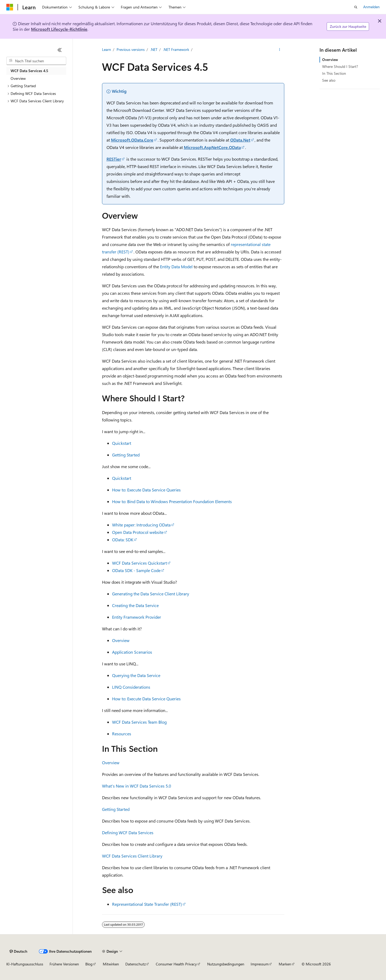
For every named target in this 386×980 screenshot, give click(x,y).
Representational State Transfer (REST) (147, 904)
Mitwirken (111, 964)
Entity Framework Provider (137, 617)
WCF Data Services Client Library (132, 856)
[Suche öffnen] (356, 7)
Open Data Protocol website (138, 532)
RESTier (114, 159)
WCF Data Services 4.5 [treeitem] (29, 71)
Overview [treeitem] (18, 78)
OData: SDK (123, 540)
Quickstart (122, 443)
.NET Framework (176, 49)
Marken (285, 964)
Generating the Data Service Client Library (151, 594)
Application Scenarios (132, 652)
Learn (107, 49)
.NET (154, 49)
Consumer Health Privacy (176, 964)
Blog (89, 964)
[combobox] (36, 61)
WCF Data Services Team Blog (139, 722)
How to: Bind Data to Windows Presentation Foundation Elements (172, 501)
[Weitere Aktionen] (279, 50)
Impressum (260, 964)
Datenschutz (136, 964)
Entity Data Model (176, 267)
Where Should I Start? (340, 66)
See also (329, 80)
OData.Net (240, 140)
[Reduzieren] (60, 50)
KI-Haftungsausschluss (25, 964)
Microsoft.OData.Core (132, 140)
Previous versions (131, 49)
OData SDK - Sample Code (136, 570)
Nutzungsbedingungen (226, 964)
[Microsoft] (10, 7)
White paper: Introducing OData (141, 525)
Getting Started (126, 455)
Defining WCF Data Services (128, 832)
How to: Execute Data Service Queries (146, 490)
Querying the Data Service (136, 675)
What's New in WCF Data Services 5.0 (137, 786)
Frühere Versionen (64, 964)
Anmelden (371, 7)
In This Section (334, 73)
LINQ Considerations (131, 687)
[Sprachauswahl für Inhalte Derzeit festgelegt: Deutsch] (18, 951)
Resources (122, 734)
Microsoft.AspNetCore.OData (212, 147)
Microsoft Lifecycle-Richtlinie (59, 29)
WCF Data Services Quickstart (139, 563)
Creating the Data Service (135, 605)
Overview (121, 640)
